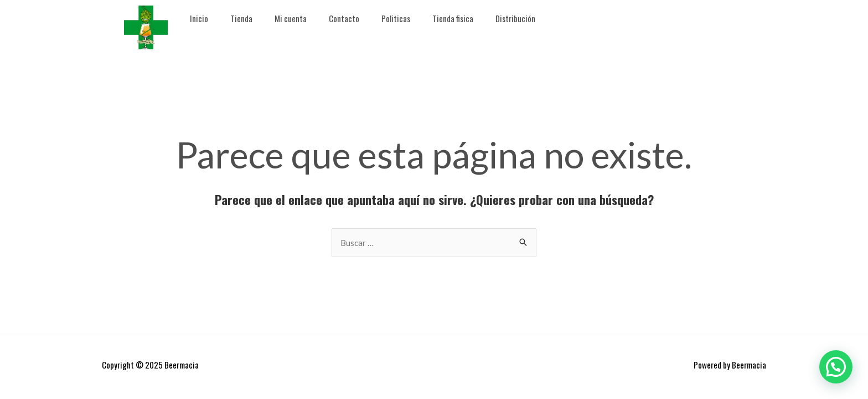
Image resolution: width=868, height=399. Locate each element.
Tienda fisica (453, 18)
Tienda (241, 18)
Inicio (199, 18)
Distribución (515, 18)
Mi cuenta (291, 18)
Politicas (396, 18)
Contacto (344, 18)
